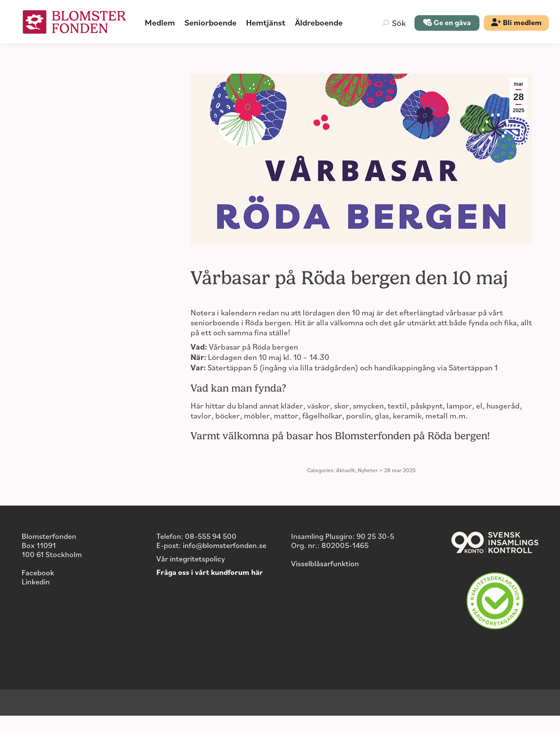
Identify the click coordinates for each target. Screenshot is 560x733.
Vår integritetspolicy (191, 576)
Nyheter (368, 487)
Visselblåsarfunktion (325, 581)
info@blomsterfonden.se (225, 562)
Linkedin (36, 599)
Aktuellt (346, 487)
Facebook (38, 590)
